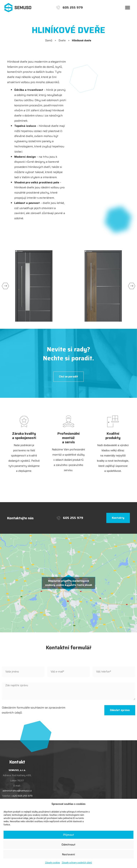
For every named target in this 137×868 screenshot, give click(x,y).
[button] (128, 8)
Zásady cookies (53, 863)
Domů (49, 40)
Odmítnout (68, 845)
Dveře (62, 40)
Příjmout (69, 835)
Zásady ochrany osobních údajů (77, 863)
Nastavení (68, 854)
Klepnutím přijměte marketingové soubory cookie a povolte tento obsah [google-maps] (69, 583)
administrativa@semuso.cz (17, 791)
